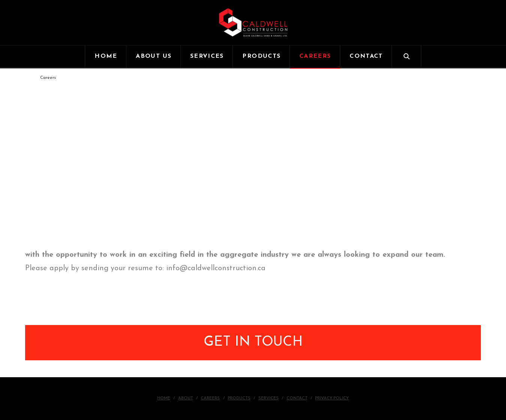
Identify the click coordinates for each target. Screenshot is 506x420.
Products (239, 398)
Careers (210, 398)
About (186, 398)
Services (269, 398)
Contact (297, 398)
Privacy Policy (332, 398)
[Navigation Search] (406, 57)
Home (164, 398)
